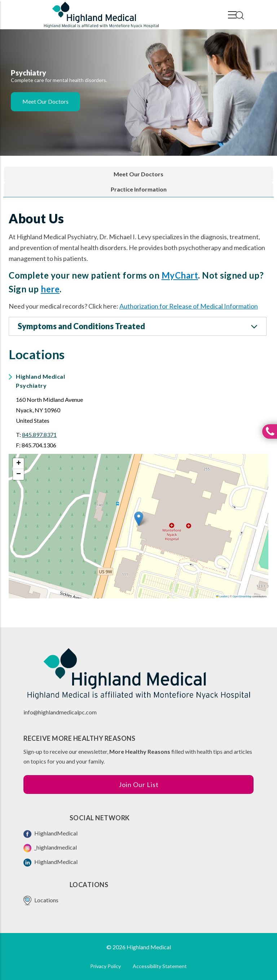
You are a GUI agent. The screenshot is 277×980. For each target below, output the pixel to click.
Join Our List (139, 785)
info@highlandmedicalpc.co (58, 712)
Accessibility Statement (160, 966)
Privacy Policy (105, 966)
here (50, 289)
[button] (139, 519)
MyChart (180, 275)
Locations (41, 901)
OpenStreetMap (242, 596)
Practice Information (139, 189)
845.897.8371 (39, 435)
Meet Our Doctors (45, 101)
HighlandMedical (50, 834)
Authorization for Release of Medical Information (189, 306)
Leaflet (222, 596)
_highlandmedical (50, 848)
